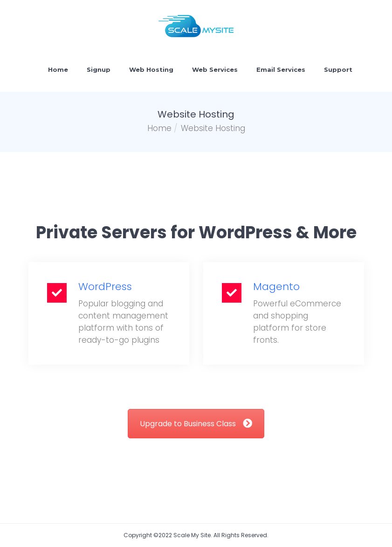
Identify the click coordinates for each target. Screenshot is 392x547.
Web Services (215, 69)
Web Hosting (151, 69)
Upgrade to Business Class (196, 424)
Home (58, 69)
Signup (99, 69)
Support (338, 69)
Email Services (281, 69)
